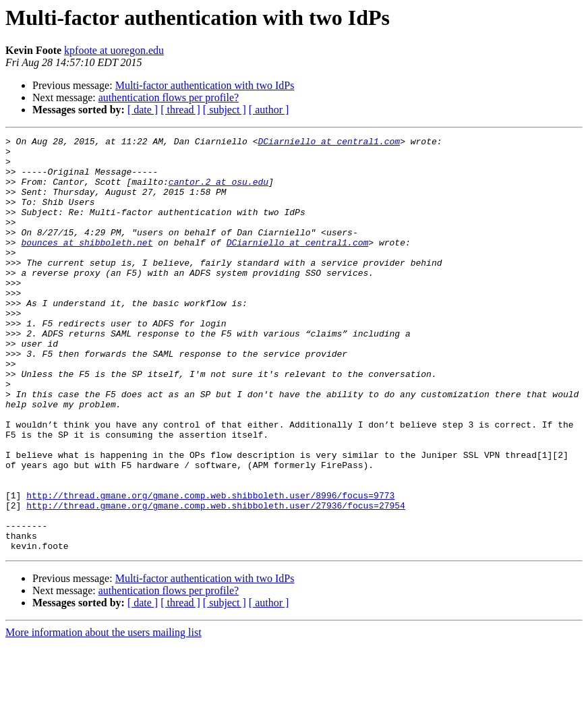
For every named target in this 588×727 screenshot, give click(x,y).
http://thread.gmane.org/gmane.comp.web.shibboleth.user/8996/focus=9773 (210, 568)
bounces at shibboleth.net (87, 264)
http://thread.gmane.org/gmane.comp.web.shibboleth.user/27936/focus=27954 (216, 580)
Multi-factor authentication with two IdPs (205, 85)
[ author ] (269, 110)
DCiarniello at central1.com (329, 143)
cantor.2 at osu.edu (218, 192)
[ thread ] (180, 110)
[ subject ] (225, 110)
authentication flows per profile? (169, 97)
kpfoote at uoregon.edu (114, 50)
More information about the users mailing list (104, 715)
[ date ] (143, 110)
